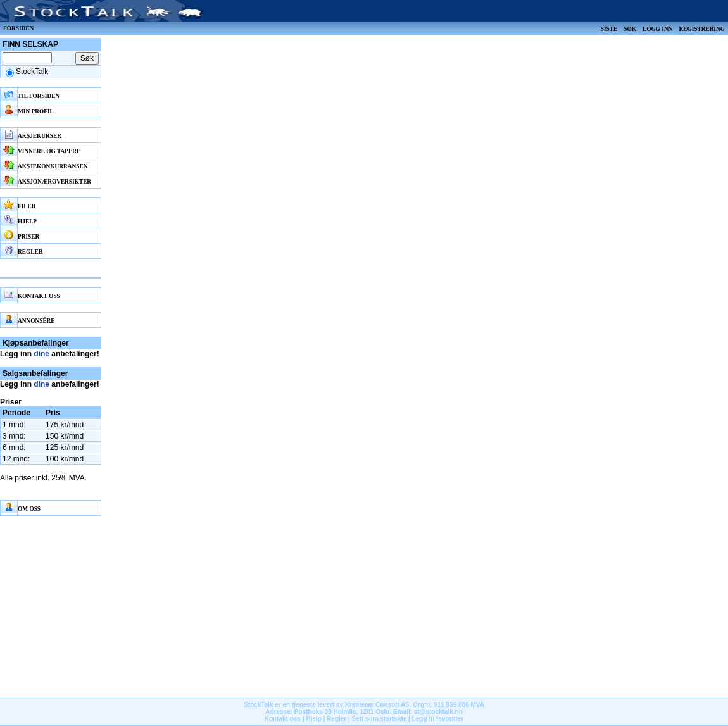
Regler (336, 719)
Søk (630, 29)
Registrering (702, 29)
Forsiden (18, 28)
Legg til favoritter (438, 719)
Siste (609, 29)
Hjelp (313, 719)
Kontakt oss (283, 719)
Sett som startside (380, 719)
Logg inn (657, 29)
